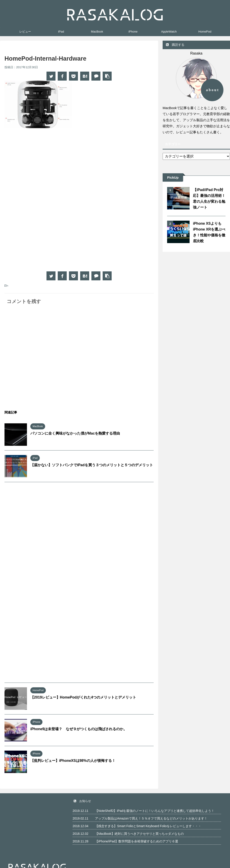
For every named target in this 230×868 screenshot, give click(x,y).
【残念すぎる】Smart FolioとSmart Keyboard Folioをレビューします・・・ (148, 826)
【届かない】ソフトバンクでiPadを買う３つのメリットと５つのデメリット (92, 465)
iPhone (133, 32)
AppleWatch (169, 32)
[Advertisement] (42, 169)
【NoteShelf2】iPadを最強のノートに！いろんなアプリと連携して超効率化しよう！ (155, 811)
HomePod (205, 32)
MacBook (97, 32)
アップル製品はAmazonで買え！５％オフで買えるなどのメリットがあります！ (151, 818)
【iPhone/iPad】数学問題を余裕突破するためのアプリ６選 (137, 841)
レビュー (25, 32)
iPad (61, 32)
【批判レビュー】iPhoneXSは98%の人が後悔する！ (73, 761)
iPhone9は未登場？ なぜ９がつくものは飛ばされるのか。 (79, 729)
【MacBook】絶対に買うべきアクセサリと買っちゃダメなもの (139, 834)
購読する (175, 45)
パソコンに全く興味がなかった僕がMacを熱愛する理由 (75, 433)
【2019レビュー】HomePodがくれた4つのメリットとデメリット (83, 697)
